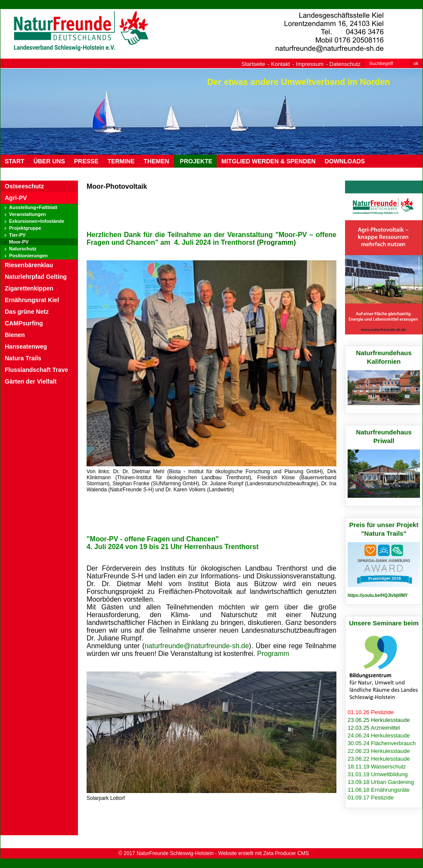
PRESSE (86, 161)
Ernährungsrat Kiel (32, 300)
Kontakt (280, 64)
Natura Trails (23, 358)
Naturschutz (23, 249)
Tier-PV (17, 235)
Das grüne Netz (27, 312)
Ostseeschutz (24, 186)
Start (15, 161)
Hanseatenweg (26, 347)
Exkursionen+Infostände (37, 221)
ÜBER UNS (49, 161)
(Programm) (276, 242)
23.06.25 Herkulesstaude (379, 720)
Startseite (253, 64)
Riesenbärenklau (29, 265)
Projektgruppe (25, 228)
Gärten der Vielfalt (31, 381)
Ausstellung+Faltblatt (33, 207)
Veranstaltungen (28, 214)
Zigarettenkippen (29, 288)
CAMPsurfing (24, 323)
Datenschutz (345, 64)
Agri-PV (16, 198)
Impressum (310, 64)
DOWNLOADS (345, 161)
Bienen (15, 335)
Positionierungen (28, 256)
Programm (273, 654)
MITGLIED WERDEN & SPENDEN (269, 161)
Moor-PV (19, 242)
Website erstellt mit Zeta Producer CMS (264, 853)
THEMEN (157, 161)
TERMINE (121, 161)
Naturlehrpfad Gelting (36, 277)
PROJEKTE (195, 161)
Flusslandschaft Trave (36, 370)
